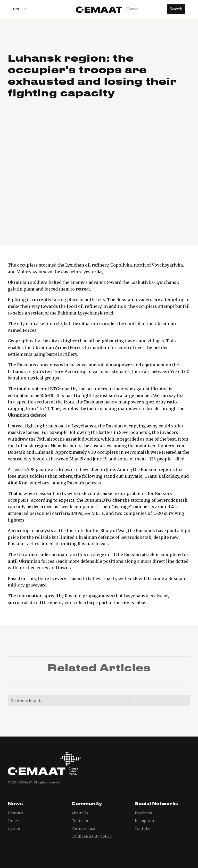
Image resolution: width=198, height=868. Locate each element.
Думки (14, 828)
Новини (15, 813)
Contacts (80, 821)
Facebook (144, 813)
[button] (18, 9)
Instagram (145, 821)
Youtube (143, 828)
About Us (80, 813)
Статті (14, 821)
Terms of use (83, 828)
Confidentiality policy (92, 836)
